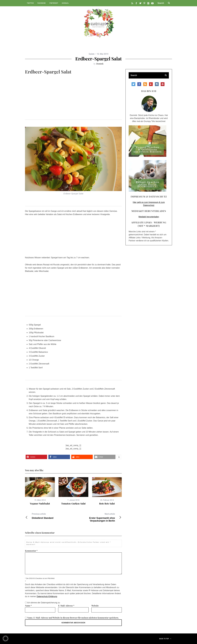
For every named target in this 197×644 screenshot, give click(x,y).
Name (28, 606)
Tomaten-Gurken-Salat (73, 504)
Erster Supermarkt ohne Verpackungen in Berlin (98, 517)
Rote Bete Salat (107, 504)
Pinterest (54, 3)
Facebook (42, 3)
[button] (36, 457)
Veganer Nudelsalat (40, 504)
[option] (40, 491)
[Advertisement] (73, 101)
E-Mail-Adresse (66, 606)
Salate (92, 54)
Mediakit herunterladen (149, 217)
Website (95, 606)
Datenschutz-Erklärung (47, 596)
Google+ (65, 3)
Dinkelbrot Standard (49, 516)
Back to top (165, 639)
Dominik (100, 64)
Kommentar (31, 551)
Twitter (30, 3)
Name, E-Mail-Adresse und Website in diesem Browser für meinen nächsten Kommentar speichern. (73, 618)
